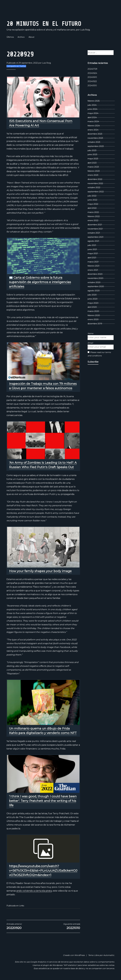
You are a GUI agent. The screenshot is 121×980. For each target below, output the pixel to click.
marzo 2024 (93, 121)
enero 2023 (93, 175)
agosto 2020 (94, 291)
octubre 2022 (94, 187)
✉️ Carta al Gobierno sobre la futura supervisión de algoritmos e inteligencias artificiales (40, 282)
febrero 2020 (94, 315)
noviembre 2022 (95, 183)
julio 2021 (92, 245)
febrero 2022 (94, 216)
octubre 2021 (94, 233)
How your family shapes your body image (40, 571)
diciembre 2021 (95, 225)
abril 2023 (92, 163)
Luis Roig (46, 63)
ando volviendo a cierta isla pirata (34, 891)
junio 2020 (93, 299)
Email (90, 343)
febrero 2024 (94, 126)
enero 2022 (93, 220)
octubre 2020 (94, 282)
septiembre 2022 (96, 192)
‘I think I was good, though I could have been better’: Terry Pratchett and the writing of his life (43, 801)
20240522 (92, 81)
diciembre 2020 (95, 274)
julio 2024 (92, 105)
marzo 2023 (93, 167)
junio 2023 (92, 154)
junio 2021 (92, 249)
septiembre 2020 (96, 286)
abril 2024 (92, 117)
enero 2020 (93, 319)
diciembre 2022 (95, 179)
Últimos (10, 37)
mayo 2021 (93, 253)
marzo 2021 (93, 262)
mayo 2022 (93, 204)
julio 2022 (92, 196)
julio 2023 (92, 150)
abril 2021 (92, 258)
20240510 (92, 86)
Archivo (21, 37)
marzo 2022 (93, 212)
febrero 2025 (94, 101)
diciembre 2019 (95, 324)
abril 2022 (92, 208)
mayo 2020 (93, 303)
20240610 (92, 77)
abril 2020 (92, 307)
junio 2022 (92, 200)
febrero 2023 (94, 171)
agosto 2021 (93, 241)
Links (22, 906)
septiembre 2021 (96, 237)
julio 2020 (92, 295)
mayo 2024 (93, 113)
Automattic (109, 955)
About (31, 37)
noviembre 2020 (95, 278)
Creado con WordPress (74, 955)
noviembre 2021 (95, 229)
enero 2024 (93, 130)
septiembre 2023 (96, 146)
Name (90, 333)
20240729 (92, 69)
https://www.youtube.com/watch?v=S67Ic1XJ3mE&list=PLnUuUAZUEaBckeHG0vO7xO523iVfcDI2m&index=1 (43, 871)
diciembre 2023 (95, 134)
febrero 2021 (93, 266)
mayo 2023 (93, 159)
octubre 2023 (94, 142)
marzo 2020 (93, 311)
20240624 (92, 73)
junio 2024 (92, 109)
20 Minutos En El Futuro (53, 23)
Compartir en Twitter (16, 66)
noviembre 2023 (95, 138)
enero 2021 (93, 270)
